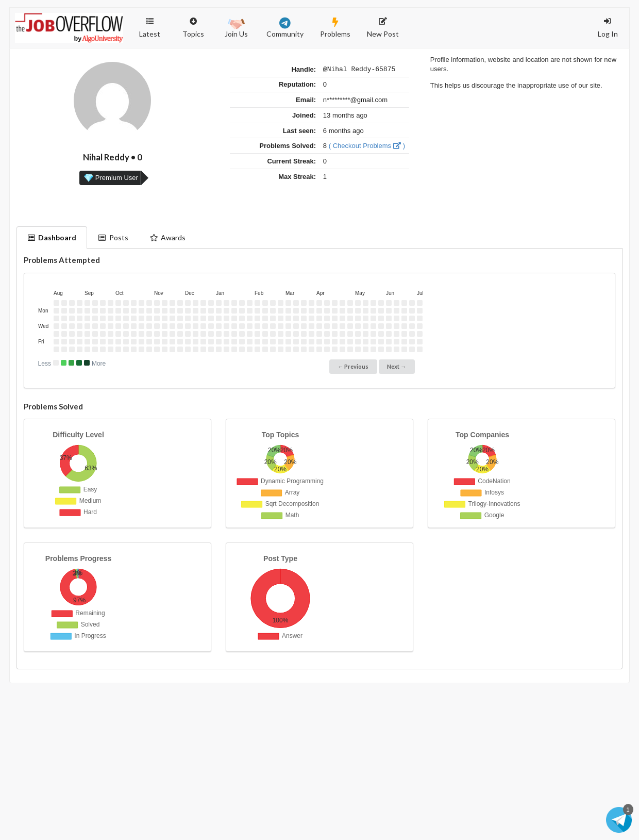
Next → (397, 366)
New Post (383, 28)
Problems (335, 28)
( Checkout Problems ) (367, 147)
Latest (150, 28)
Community (285, 28)
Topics (193, 23)
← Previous (353, 366)
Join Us (236, 27)
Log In (608, 28)
